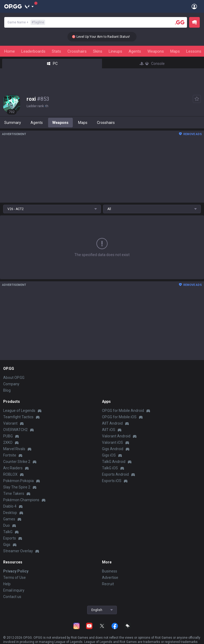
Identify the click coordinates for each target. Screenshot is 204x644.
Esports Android (115, 474)
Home (10, 51)
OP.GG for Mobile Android (123, 411)
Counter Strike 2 (17, 462)
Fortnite (10, 455)
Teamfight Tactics (18, 417)
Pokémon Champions (21, 500)
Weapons (156, 51)
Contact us (12, 597)
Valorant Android (116, 436)
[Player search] (180, 22)
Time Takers (14, 494)
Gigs (7, 545)
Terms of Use (14, 578)
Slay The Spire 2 (17, 487)
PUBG (8, 436)
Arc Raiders (13, 468)
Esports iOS (112, 481)
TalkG (8, 532)
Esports (10, 538)
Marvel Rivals (14, 449)
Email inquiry (14, 590)
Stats (56, 51)
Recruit (108, 584)
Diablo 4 (10, 506)
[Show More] (29, 6)
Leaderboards (33, 51)
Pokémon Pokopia (18, 481)
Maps (175, 51)
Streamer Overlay (18, 551)
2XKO (8, 442)
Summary (13, 123)
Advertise (110, 578)
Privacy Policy (16, 571)
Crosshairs (77, 51)
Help (7, 584)
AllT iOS (109, 430)
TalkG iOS (110, 468)
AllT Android (112, 423)
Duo (7, 525)
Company (11, 384)
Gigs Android (113, 449)
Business (110, 571)
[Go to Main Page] (13, 6)
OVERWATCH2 (15, 430)
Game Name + (26, 22)
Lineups (115, 51)
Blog (7, 390)
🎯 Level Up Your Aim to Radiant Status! (105, 37)
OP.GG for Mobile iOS (119, 417)
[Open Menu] (194, 6)
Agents (135, 51)
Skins (98, 51)
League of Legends (19, 411)
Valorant (10, 423)
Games (9, 519)
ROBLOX (10, 474)
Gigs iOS (109, 455)
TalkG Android (114, 462)
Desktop (10, 513)
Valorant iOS (112, 442)
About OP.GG (14, 378)
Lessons (194, 51)
